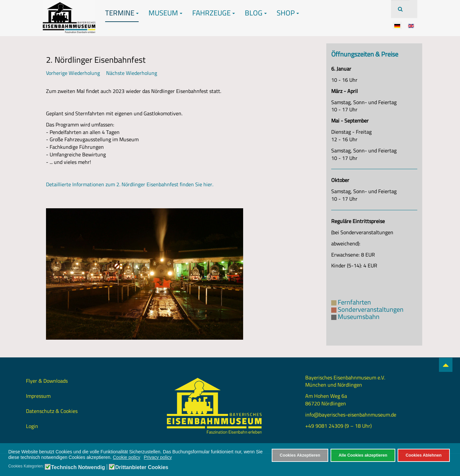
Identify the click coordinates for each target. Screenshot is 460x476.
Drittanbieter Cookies (142, 467)
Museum (165, 13)
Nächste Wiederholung (132, 73)
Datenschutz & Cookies (52, 411)
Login (32, 426)
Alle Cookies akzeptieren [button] (363, 455)
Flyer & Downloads (47, 381)
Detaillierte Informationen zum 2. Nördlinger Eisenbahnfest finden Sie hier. (130, 184)
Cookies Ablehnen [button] (423, 455)
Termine (122, 13)
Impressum (38, 396)
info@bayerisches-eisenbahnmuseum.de (351, 415)
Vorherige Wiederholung (73, 73)
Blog (256, 13)
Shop (288, 13)
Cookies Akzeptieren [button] (300, 455)
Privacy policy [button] (158, 457)
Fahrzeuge (214, 13)
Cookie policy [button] (127, 457)
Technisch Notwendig (78, 467)
